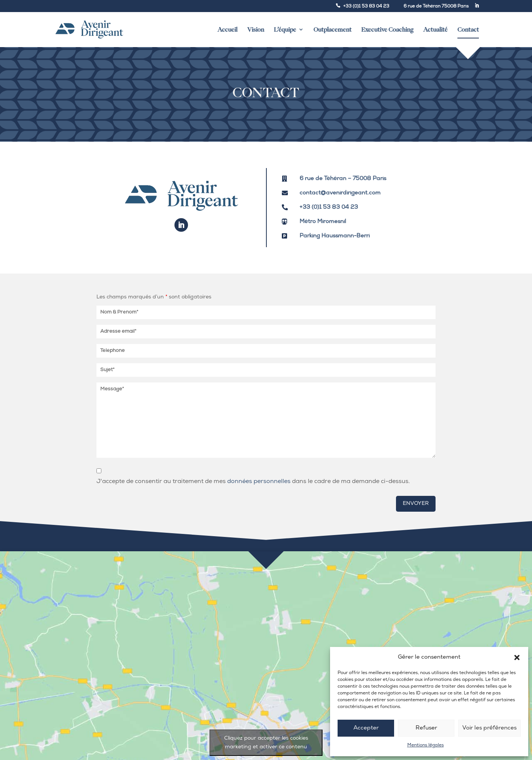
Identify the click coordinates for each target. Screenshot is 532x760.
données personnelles (259, 482)
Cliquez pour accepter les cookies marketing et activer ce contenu (266, 743)
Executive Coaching (387, 30)
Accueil (227, 30)
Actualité (435, 30)
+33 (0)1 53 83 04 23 (366, 6)
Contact (468, 33)
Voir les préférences (489, 728)
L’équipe (285, 30)
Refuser (426, 728)
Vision (256, 30)
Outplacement (332, 30)
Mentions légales (426, 745)
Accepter (366, 728)
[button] (517, 658)
